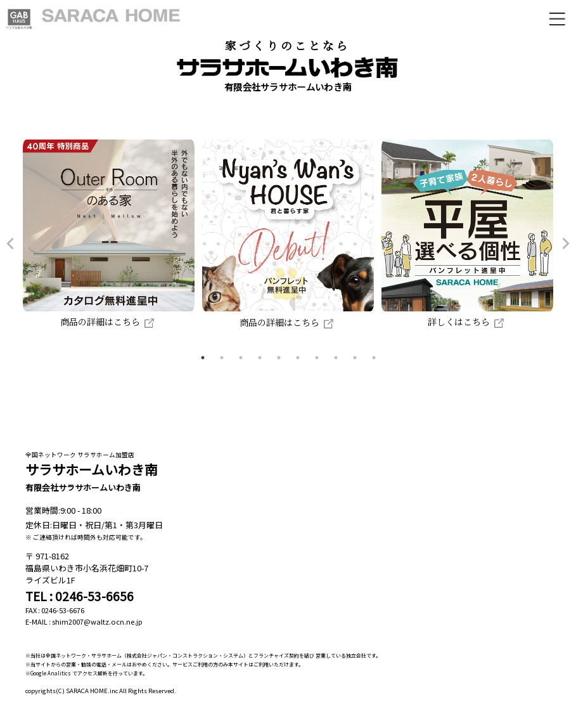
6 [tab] (298, 358)
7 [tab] (317, 358)
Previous (10, 244)
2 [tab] (222, 358)
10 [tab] (374, 358)
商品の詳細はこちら (109, 322)
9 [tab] (355, 358)
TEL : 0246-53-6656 (80, 596)
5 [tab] (279, 358)
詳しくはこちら (467, 322)
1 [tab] (203, 358)
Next (566, 244)
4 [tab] (260, 358)
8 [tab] (336, 358)
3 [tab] (241, 358)
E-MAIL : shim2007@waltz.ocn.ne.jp (84, 621)
